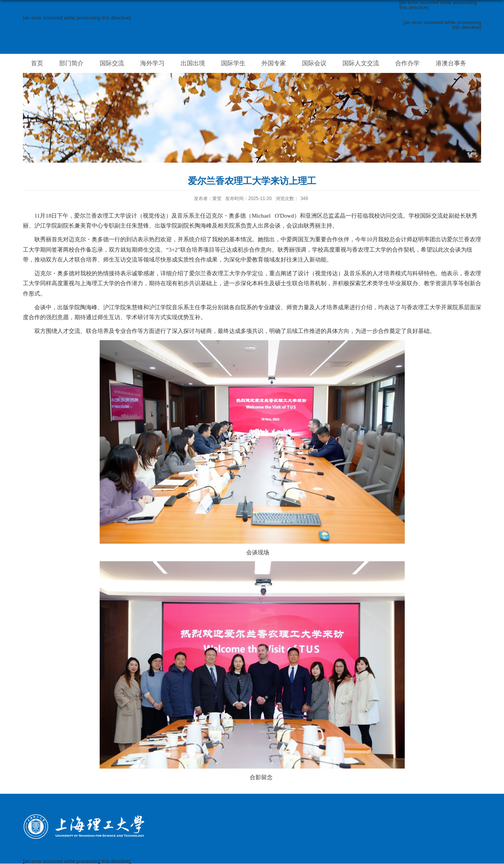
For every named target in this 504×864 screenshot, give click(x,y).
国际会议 (314, 63)
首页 (37, 63)
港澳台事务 (451, 63)
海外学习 (152, 63)
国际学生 (233, 63)
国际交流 (112, 63)
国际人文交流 (361, 63)
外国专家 (274, 63)
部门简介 (71, 63)
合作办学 (407, 63)
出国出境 (193, 63)
